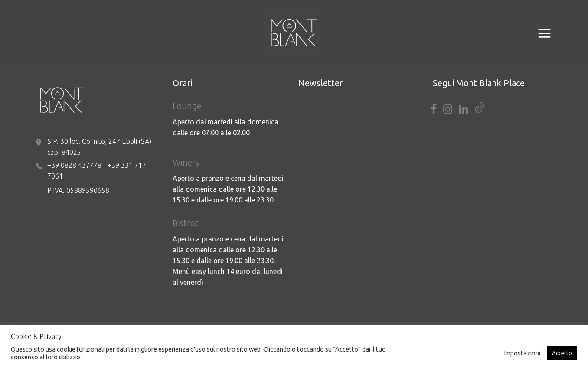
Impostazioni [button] (522, 353)
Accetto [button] (562, 353)
